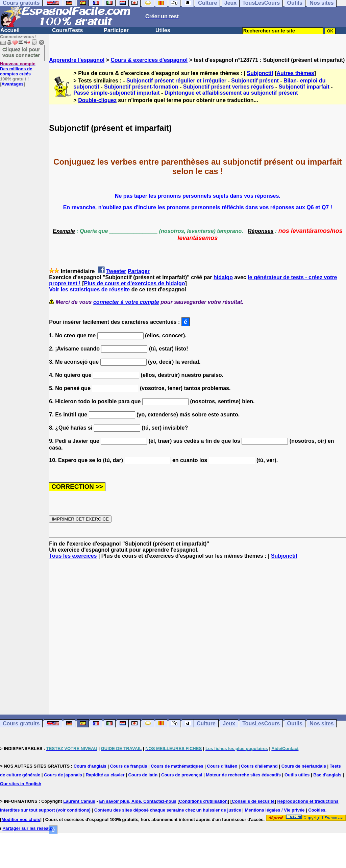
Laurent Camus (79, 801)
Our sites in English (21, 784)
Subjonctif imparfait (304, 87)
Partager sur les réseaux (28, 828)
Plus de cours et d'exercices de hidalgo (134, 283)
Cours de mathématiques (177, 766)
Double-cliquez (97, 100)
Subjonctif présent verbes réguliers (229, 87)
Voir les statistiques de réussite (89, 290)
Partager (139, 271)
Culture (206, 724)
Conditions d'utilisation (203, 801)
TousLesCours (261, 724)
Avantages (12, 84)
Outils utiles (297, 775)
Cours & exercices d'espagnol (149, 60)
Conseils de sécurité (253, 801)
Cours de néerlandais (304, 766)
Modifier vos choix (21, 819)
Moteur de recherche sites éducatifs (243, 775)
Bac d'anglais (327, 775)
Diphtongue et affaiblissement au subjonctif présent (231, 93)
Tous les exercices (73, 556)
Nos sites (322, 724)
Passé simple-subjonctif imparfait (116, 93)
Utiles (163, 30)
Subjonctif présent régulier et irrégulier (176, 81)
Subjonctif (260, 73)
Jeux (229, 724)
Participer (116, 30)
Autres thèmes (295, 73)
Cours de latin (143, 775)
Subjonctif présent (255, 81)
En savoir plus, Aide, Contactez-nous (138, 801)
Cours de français (129, 766)
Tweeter (116, 271)
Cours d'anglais (90, 766)
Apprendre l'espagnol (77, 60)
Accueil (10, 30)
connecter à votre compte (126, 302)
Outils (295, 724)
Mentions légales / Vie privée (275, 810)
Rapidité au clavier (105, 775)
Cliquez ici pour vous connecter (21, 52)
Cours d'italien (222, 766)
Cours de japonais (63, 775)
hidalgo (223, 277)
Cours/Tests (67, 30)
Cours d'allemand (259, 766)
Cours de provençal (182, 775)
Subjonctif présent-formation (141, 87)
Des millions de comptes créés (18, 69)
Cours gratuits (21, 724)
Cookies (317, 810)
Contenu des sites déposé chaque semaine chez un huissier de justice (168, 810)
